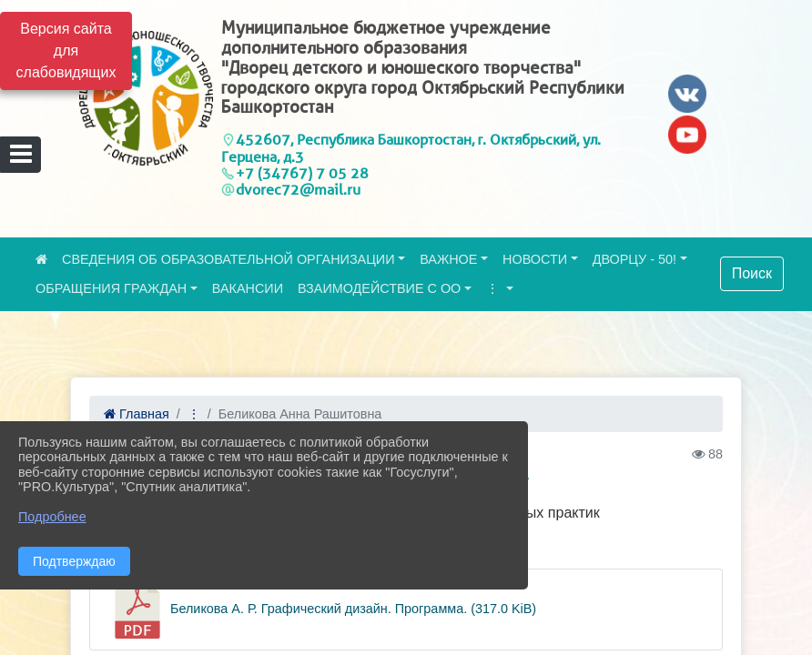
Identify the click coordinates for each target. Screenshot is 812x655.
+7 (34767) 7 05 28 (302, 173)
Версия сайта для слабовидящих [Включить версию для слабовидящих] (66, 50)
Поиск (752, 273)
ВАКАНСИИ (248, 288)
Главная (137, 414)
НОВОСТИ (535, 259)
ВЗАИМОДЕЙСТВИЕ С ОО (379, 288)
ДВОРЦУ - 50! (634, 259)
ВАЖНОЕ (448, 259)
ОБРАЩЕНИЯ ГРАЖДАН (111, 288)
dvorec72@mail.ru (298, 190)
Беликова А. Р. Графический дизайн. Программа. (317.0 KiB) (322, 610)
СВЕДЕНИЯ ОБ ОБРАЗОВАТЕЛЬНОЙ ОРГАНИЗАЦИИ (228, 259)
